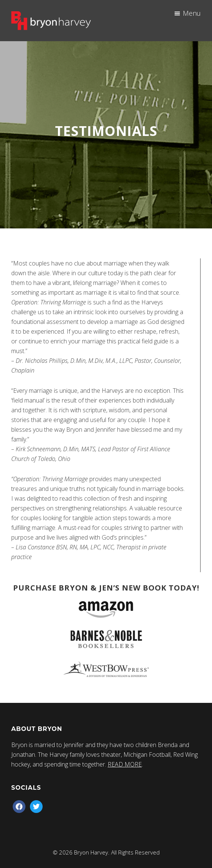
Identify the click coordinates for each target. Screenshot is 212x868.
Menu (192, 13)
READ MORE (125, 764)
